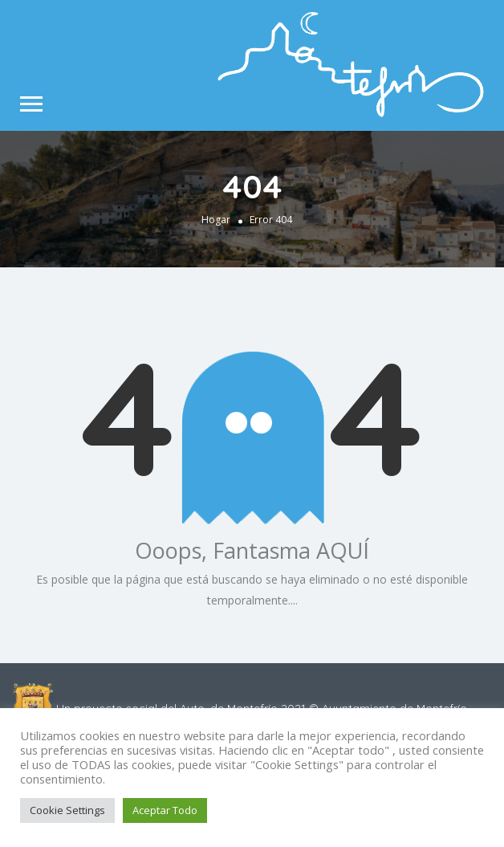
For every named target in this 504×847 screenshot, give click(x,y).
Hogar (216, 219)
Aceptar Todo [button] (165, 810)
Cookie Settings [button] (67, 810)
